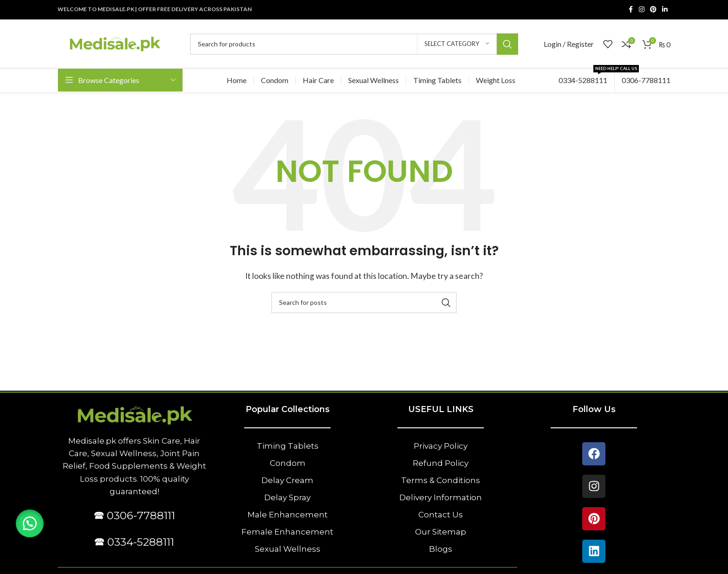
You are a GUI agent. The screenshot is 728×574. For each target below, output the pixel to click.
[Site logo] (114, 43)
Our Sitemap (441, 532)
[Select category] (457, 44)
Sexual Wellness (288, 549)
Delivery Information (441, 497)
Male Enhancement (288, 515)
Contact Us (441, 515)
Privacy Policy (441, 446)
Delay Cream (287, 480)
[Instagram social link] (642, 10)
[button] (30, 523)
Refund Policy (441, 463)
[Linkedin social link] (665, 10)
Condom (288, 463)
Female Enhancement (287, 532)
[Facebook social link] (630, 10)
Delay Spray (287, 497)
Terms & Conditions (441, 480)
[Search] (354, 44)
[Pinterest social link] (653, 10)
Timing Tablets (288, 446)
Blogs (441, 549)
